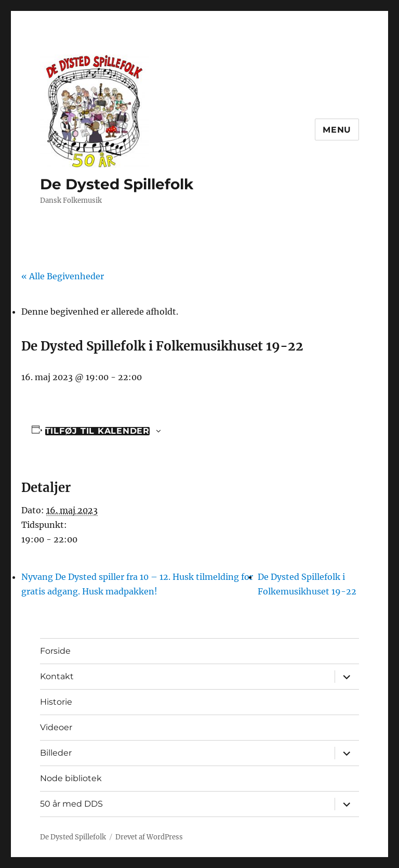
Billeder (56, 753)
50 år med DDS (71, 804)
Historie (56, 702)
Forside (55, 651)
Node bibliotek (71, 778)
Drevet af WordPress (149, 837)
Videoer (56, 727)
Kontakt (57, 676)
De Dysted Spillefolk (117, 184)
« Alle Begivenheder (63, 276)
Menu (337, 130)
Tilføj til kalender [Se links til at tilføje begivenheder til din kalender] (97, 431)
